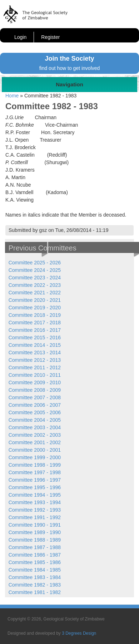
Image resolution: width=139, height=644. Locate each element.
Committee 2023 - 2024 (35, 278)
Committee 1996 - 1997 (35, 480)
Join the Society (69, 59)
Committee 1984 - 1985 (35, 570)
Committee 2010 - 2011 (35, 375)
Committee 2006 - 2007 (35, 405)
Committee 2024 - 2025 (35, 270)
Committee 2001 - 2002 (35, 442)
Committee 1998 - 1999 (35, 465)
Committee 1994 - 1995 (35, 495)
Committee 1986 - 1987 (35, 555)
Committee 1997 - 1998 (35, 472)
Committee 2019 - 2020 (35, 308)
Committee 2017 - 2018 (35, 323)
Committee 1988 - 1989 (35, 540)
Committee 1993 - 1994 (35, 502)
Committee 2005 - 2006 (35, 412)
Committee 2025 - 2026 (35, 263)
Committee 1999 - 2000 (35, 457)
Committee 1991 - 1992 (35, 517)
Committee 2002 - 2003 (35, 435)
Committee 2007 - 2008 (35, 397)
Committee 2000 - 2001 (35, 450)
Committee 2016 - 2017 (35, 330)
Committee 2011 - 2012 (35, 367)
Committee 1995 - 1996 (35, 487)
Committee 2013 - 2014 (35, 353)
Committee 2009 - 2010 (35, 382)
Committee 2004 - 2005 (35, 420)
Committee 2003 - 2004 (35, 427)
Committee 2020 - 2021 (35, 300)
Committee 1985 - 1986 (35, 562)
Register (50, 37)
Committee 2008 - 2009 (35, 390)
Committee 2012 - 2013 (35, 360)
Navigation (69, 84)
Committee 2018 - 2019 (35, 315)
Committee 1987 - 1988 (35, 547)
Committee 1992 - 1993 (35, 510)
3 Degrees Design (79, 633)
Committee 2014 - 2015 (35, 345)
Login (20, 37)
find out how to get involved (70, 68)
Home (12, 96)
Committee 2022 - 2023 (35, 285)
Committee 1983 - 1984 (35, 577)
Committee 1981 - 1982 (35, 592)
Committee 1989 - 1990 (35, 532)
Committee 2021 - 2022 (35, 293)
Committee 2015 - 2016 (35, 338)
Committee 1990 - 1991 (35, 525)
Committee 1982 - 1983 (35, 585)
